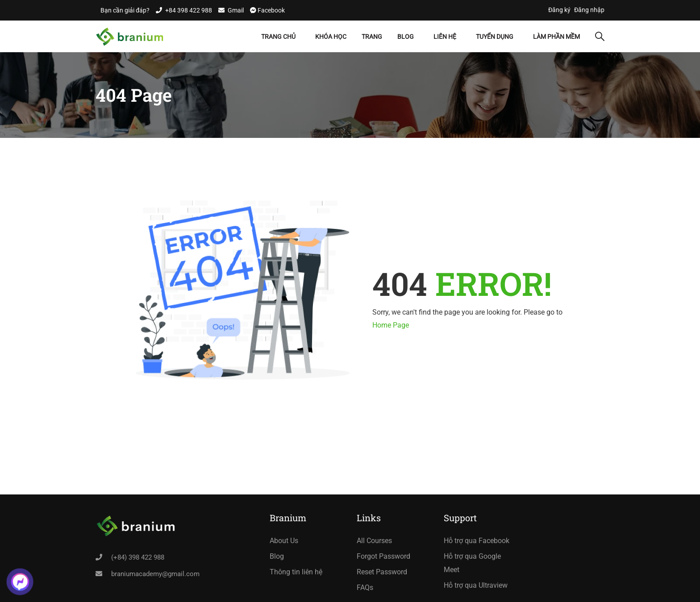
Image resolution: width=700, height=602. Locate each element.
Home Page (391, 325)
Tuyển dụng (495, 37)
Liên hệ (445, 37)
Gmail (236, 10)
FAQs (365, 587)
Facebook (271, 10)
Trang (372, 37)
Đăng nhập (589, 10)
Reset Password (382, 572)
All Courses (374, 541)
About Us (284, 541)
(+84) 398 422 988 (138, 557)
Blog (406, 37)
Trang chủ (278, 37)
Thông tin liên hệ (296, 572)
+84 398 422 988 (189, 10)
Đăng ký (559, 10)
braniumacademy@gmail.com (155, 574)
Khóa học (331, 37)
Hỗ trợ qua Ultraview (476, 585)
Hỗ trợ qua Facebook (477, 541)
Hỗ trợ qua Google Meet (472, 563)
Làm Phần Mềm (556, 37)
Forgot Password (383, 556)
